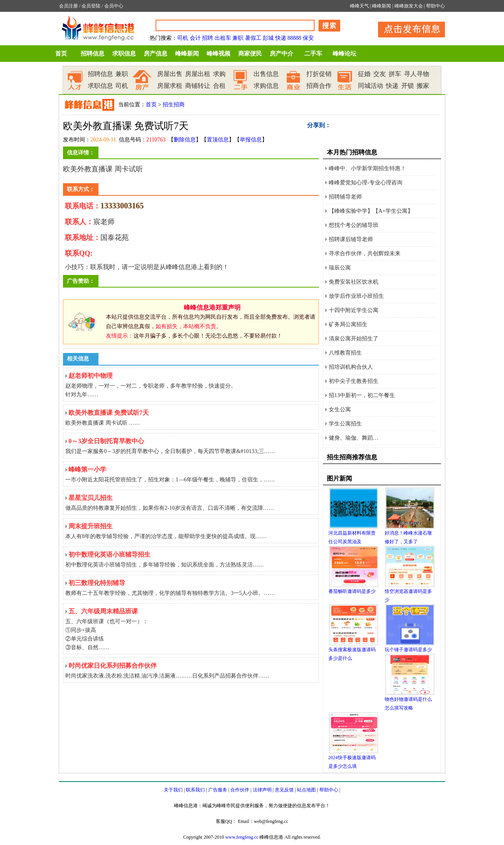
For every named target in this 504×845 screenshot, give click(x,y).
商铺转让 (198, 86)
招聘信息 (93, 54)
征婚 (364, 74)
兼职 (238, 38)
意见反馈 (284, 790)
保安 (308, 38)
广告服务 (218, 790)
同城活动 (371, 86)
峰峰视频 (219, 54)
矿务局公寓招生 (348, 324)
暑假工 (253, 38)
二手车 (313, 54)
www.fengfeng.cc (242, 837)
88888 (294, 38)
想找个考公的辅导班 (354, 225)
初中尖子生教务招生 (354, 381)
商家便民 (250, 54)
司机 (183, 38)
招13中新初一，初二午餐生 (362, 395)
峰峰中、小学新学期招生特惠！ (367, 168)
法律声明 (262, 790)
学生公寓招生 (345, 424)
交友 (380, 74)
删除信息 (185, 140)
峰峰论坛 (345, 54)
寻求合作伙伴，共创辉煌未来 (365, 253)
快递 (281, 38)
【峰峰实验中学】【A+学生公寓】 (371, 211)
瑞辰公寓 (340, 268)
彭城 (268, 38)
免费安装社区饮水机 (354, 282)
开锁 (408, 86)
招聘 (208, 38)
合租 (219, 86)
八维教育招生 (345, 353)
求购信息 (266, 86)
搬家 (423, 86)
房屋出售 (170, 74)
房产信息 (156, 54)
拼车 (395, 74)
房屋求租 (170, 86)
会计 (195, 38)
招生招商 (174, 105)
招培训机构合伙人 (351, 367)
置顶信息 (218, 140)
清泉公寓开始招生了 (354, 339)
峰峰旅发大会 (409, 6)
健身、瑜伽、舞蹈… (354, 438)
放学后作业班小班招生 (356, 296)
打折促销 (319, 74)
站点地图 (306, 790)
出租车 (223, 38)
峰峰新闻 (382, 6)
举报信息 (251, 140)
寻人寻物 (417, 74)
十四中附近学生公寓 (354, 310)
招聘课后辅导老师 (351, 239)
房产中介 (282, 54)
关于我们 (173, 790)
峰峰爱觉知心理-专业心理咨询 (366, 183)
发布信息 (408, 28)
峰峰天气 (359, 6)
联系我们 (195, 790)
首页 (61, 54)
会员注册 (69, 6)
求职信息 (124, 54)
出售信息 (266, 74)
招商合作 (319, 86)
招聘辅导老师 (345, 197)
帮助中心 (435, 6)
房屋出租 (198, 74)
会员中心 (114, 6)
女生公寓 (340, 409)
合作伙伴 (240, 790)
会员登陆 (91, 6)
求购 (219, 74)
